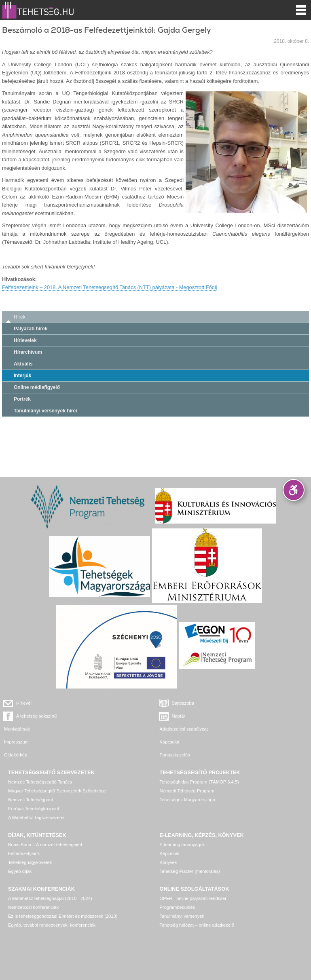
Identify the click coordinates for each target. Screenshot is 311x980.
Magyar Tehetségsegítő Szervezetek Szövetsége (57, 791)
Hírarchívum (28, 352)
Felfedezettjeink (24, 853)
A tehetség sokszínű (36, 716)
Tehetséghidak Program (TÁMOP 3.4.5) (199, 782)
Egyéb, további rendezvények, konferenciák (52, 925)
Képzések (170, 853)
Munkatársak (17, 729)
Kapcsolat (170, 742)
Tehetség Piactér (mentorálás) (190, 871)
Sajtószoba (183, 703)
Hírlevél (24, 703)
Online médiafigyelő (37, 387)
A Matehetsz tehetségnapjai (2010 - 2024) (50, 898)
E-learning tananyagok (182, 845)
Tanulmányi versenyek (182, 916)
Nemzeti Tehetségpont (31, 800)
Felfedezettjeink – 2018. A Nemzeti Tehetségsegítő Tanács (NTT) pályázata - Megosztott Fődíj (110, 287)
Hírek (20, 317)
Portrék (22, 399)
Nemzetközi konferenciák (33, 907)
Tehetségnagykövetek (30, 862)
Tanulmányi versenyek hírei (45, 411)
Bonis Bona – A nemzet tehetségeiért (45, 845)
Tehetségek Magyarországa (187, 800)
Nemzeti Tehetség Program (187, 791)
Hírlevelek (25, 340)
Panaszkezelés (175, 755)
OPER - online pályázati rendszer (193, 898)
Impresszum (16, 742)
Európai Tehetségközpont (34, 809)
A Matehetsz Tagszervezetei (36, 817)
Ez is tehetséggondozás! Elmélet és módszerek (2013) (63, 916)
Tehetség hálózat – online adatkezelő (197, 925)
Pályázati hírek (31, 329)
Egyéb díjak (20, 871)
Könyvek (168, 862)
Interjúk (22, 376)
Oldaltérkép (16, 755)
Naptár (179, 716)
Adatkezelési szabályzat (184, 729)
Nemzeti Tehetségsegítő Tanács (40, 782)
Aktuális (23, 364)
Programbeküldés (178, 907)
